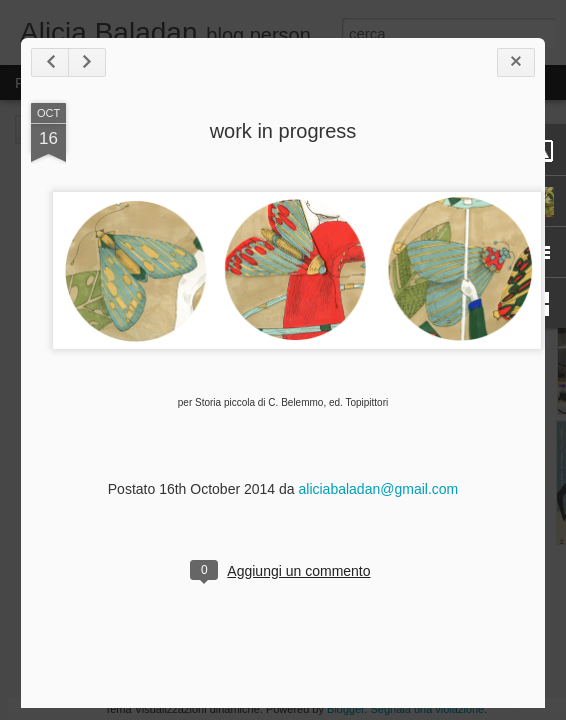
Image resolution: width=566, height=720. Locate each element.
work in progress (283, 131)
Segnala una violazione (427, 709)
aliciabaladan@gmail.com (378, 489)
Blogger (345, 709)
